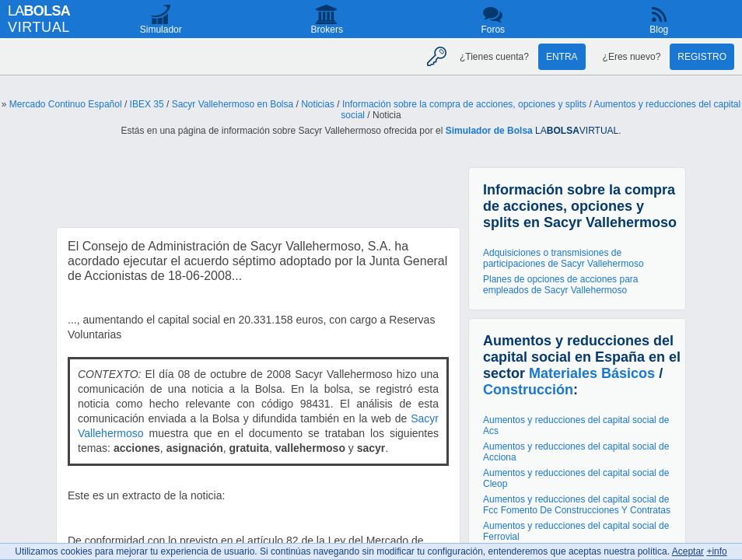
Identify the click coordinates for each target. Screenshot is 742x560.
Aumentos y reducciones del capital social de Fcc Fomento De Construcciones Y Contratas (577, 505)
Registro (702, 57)
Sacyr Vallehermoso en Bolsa (233, 104)
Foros (493, 30)
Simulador (161, 30)
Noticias (318, 104)
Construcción (528, 390)
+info (716, 551)
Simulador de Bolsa (489, 131)
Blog (659, 30)
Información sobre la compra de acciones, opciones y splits (464, 104)
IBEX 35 (147, 104)
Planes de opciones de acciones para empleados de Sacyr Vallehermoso (560, 285)
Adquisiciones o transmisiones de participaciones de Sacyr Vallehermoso (563, 258)
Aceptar (688, 551)
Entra (562, 57)
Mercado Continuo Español (66, 104)
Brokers (327, 30)
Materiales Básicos (592, 373)
